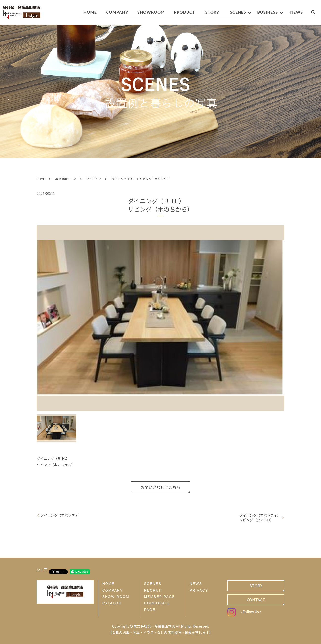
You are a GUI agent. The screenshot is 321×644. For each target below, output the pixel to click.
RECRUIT (153, 590)
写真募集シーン (66, 179)
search (315, 13)
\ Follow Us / (244, 612)
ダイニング (94, 179)
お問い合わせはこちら (160, 487)
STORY (256, 586)
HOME (41, 179)
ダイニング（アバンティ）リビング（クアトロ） (260, 518)
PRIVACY (199, 590)
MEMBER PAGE (159, 597)
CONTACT (256, 600)
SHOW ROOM (116, 597)
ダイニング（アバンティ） (61, 515)
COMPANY (113, 590)
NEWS (196, 584)
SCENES (153, 584)
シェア (42, 569)
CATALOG (112, 603)
